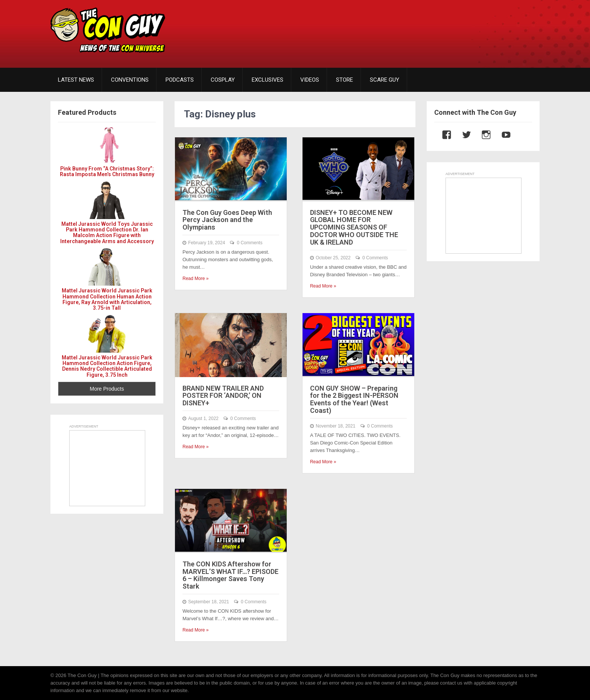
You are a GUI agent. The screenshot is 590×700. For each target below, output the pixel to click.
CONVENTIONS (130, 80)
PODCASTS (180, 80)
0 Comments (249, 243)
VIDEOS (310, 80)
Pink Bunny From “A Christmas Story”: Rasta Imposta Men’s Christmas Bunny (107, 171)
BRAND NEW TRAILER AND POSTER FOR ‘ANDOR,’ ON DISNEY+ (223, 396)
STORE (344, 80)
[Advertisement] (403, 28)
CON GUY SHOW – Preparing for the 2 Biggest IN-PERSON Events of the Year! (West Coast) (354, 399)
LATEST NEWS (76, 80)
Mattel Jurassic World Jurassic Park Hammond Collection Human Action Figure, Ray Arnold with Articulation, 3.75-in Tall (107, 299)
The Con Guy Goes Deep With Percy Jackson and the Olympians (227, 220)
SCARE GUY (385, 80)
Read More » (195, 278)
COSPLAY (223, 80)
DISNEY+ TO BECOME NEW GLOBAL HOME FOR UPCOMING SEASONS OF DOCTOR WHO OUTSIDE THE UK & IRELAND (354, 227)
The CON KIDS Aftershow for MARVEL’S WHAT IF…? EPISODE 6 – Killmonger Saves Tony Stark (230, 575)
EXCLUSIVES (268, 80)
